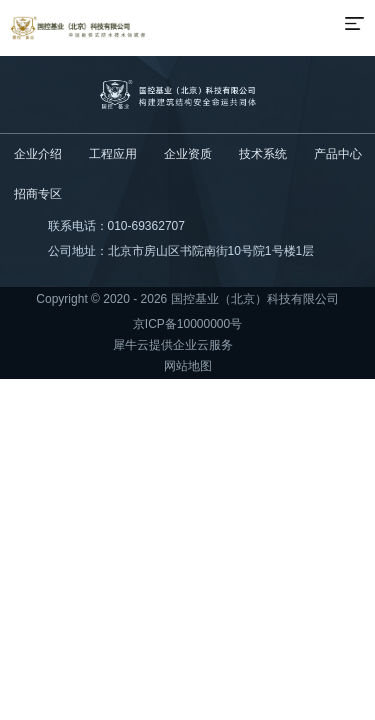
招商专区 (38, 194)
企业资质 (188, 154)
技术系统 (263, 154)
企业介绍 (38, 154)
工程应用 (113, 154)
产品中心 (338, 154)
